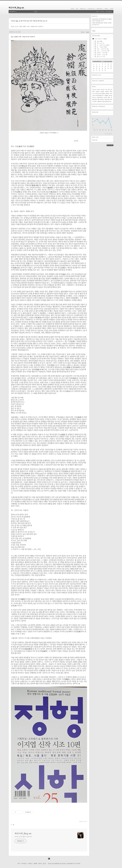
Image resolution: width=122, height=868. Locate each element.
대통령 (106, 95)
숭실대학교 (100, 97)
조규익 (98, 89)
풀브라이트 (101, 99)
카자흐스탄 (98, 93)
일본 (95, 101)
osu (93, 93)
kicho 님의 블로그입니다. (24, 836)
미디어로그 (24, 864)
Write (111, 9)
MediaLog (83, 9)
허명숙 (107, 91)
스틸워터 (99, 101)
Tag (77, 9)
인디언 (103, 89)
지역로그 (30, 864)
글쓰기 (44, 864)
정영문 (107, 93)
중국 (109, 97)
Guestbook (99, 9)
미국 (106, 89)
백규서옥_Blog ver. (17, 8)
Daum (64, 864)
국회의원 (107, 99)
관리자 (40, 864)
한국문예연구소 (100, 95)
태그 (19, 864)
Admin (106, 9)
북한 (103, 101)
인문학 (98, 91)
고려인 (110, 95)
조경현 (102, 91)
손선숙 (105, 97)
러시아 (94, 89)
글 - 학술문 (86, 32)
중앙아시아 (108, 101)
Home (73, 9)
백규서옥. (95, 140)
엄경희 (103, 93)
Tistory (78, 864)
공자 (109, 89)
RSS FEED (112, 145)
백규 (111, 91)
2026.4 (102, 61)
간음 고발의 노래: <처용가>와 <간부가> (31, 26)
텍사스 (94, 97)
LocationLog (91, 9)
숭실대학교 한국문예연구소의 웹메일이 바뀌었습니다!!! (102, 20)
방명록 (35, 864)
